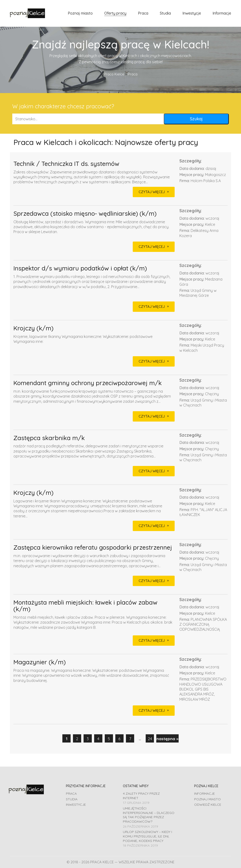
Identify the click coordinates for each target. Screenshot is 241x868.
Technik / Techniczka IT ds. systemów (66, 164)
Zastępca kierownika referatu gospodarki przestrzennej (93, 548)
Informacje (205, 794)
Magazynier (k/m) (40, 662)
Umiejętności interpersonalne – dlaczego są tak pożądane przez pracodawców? (149, 815)
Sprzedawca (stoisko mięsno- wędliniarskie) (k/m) (85, 214)
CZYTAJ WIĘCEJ (152, 192)
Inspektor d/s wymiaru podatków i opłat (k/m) (80, 268)
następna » (167, 739)
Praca (71, 794)
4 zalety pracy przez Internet (141, 796)
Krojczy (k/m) (33, 328)
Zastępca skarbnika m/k (49, 438)
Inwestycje (76, 805)
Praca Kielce (114, 74)
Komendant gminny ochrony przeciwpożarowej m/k (88, 383)
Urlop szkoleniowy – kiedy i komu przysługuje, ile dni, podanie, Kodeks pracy (147, 836)
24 (150, 739)
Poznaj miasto (207, 799)
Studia (72, 799)
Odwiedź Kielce (208, 805)
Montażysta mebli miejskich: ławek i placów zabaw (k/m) (85, 606)
